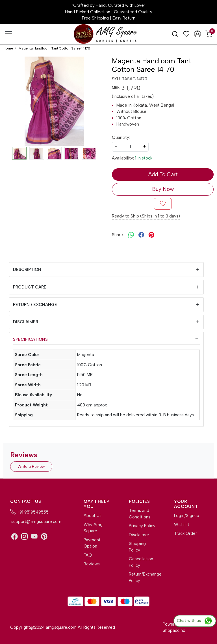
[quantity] (130, 147)
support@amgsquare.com (36, 522)
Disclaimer (26, 322)
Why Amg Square (93, 528)
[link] (175, 34)
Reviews (92, 564)
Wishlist (182, 525)
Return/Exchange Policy (142, 577)
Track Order (185, 533)
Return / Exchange (35, 305)
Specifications (30, 339)
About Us (93, 516)
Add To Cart (163, 174)
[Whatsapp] (131, 235)
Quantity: (121, 137)
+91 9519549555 (29, 512)
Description (27, 270)
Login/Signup (187, 516)
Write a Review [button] (31, 467)
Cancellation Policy (141, 562)
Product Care (30, 287)
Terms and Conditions (140, 514)
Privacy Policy (142, 526)
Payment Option (92, 543)
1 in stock (144, 158)
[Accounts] (198, 34)
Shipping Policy (137, 547)
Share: (118, 235)
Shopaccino (174, 630)
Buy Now (163, 189)
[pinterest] (151, 235)
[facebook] (141, 235)
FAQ (88, 555)
